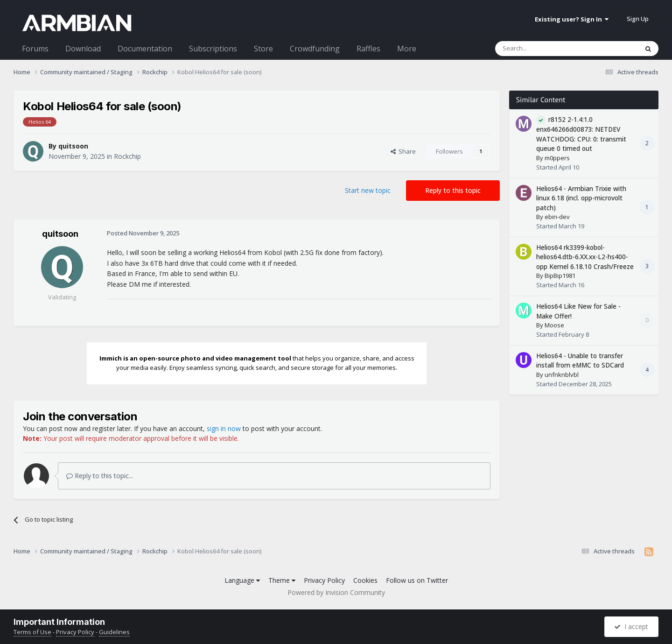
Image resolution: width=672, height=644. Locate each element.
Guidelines (114, 632)
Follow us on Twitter (417, 580)
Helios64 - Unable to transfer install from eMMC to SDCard (580, 361)
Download (83, 49)
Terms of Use (32, 632)
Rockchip (127, 156)
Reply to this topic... (100, 476)
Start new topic (368, 190)
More (407, 49)
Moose (554, 325)
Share (403, 151)
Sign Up (638, 19)
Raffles (368, 49)
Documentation (145, 49)
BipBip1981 (560, 276)
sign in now (224, 428)
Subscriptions (213, 49)
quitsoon (73, 146)
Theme (282, 580)
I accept (631, 626)
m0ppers (557, 158)
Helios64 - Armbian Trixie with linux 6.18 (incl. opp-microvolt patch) (581, 198)
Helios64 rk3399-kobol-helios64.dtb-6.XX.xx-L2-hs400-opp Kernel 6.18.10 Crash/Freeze (585, 257)
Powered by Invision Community (336, 592)
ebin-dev (557, 217)
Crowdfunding (315, 49)
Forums (35, 49)
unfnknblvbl (562, 375)
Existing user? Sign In (572, 19)
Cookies (365, 580)
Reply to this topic (453, 190)
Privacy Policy (324, 580)
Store (263, 49)
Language (242, 580)
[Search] (544, 49)
